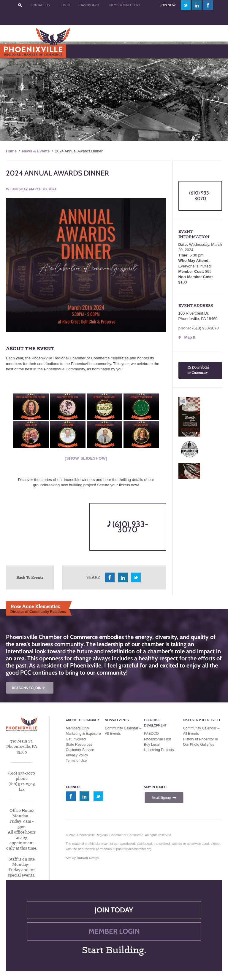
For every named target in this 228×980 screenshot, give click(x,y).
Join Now (168, 5)
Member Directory (125, 5)
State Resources (79, 745)
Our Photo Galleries (198, 745)
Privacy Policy (77, 755)
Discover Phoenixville (202, 720)
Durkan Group (88, 858)
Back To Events (30, 577)
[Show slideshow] (86, 458)
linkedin (197, 5)
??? (20, 5)
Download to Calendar (198, 370)
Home (11, 151)
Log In (65, 5)
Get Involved (76, 739)
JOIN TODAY (114, 910)
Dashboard (89, 5)
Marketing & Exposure (83, 734)
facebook (208, 5)
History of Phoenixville (200, 739)
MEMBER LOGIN (114, 931)
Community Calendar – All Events (123, 731)
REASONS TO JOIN (29, 688)
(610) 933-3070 (128, 527)
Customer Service (80, 750)
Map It (190, 337)
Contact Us (40, 5)
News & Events (36, 151)
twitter (186, 5)
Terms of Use (76, 761)
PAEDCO (151, 734)
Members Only (77, 728)
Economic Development (155, 723)
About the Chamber (82, 720)
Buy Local (152, 745)
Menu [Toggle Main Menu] (14, 51)
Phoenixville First (157, 739)
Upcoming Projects (159, 750)
